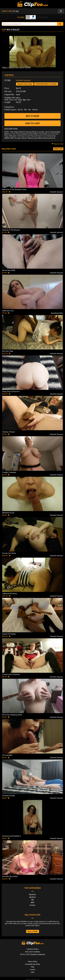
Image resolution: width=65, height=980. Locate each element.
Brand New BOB (9, 270)
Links (33, 972)
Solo (29, 110)
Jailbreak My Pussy (10, 593)
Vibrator (35, 110)
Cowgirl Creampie (9, 472)
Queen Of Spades (9, 634)
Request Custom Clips (25, 84)
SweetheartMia (57, 313)
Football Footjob (9, 795)
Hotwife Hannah (23, 80)
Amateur (32, 905)
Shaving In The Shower (11, 230)
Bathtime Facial (8, 513)
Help (33, 967)
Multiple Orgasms (10, 110)
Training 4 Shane (9, 432)
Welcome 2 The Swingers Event (14, 189)
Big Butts (32, 897)
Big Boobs (32, 894)
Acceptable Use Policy (32, 964)
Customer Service (32, 949)
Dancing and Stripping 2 (12, 836)
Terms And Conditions (33, 952)
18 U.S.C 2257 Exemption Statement (32, 954)
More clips (58, 149)
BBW (33, 902)
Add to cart (33, 123)
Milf (25, 110)
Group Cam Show (9, 553)
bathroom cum (8, 311)
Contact (33, 969)
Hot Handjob (7, 755)
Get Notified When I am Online (46, 84)
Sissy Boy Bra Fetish (10, 876)
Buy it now (33, 116)
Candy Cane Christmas (11, 674)
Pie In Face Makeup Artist (12, 715)
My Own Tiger (8, 351)
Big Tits (20, 110)
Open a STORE (33, 931)
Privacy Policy (32, 961)
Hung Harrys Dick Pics (11, 391)
